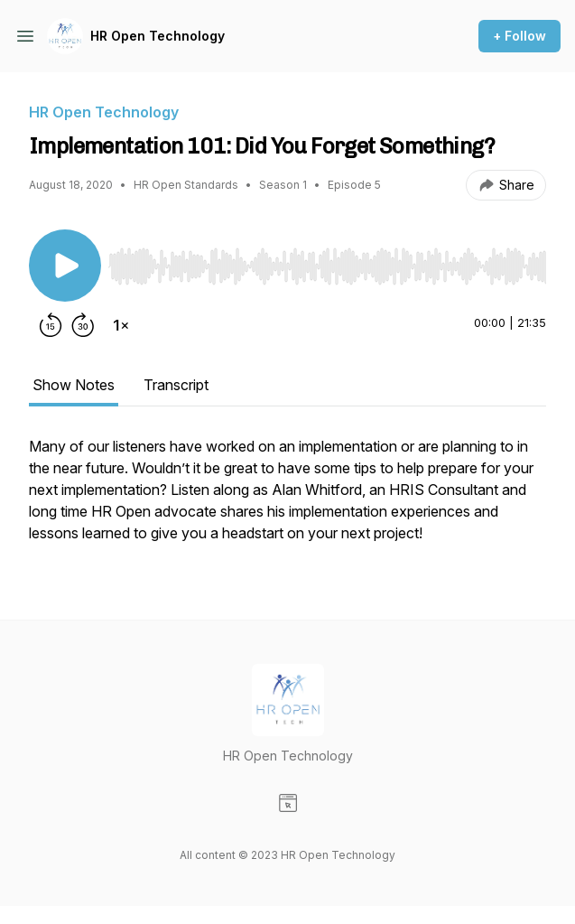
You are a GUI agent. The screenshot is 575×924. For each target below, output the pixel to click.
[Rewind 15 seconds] (51, 325)
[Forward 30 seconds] (83, 325)
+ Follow (519, 36)
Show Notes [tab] (74, 385)
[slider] (327, 266)
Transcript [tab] (176, 385)
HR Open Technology (158, 36)
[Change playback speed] (121, 325)
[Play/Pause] (65, 266)
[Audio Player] (327, 261)
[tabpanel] (287, 499)
